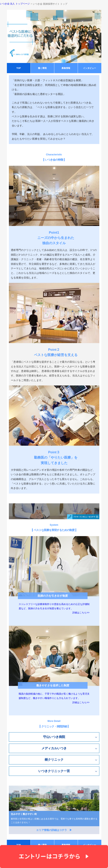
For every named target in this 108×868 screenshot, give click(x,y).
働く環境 (42, 68)
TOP (18, 68)
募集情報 (66, 68)
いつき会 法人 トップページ (15, 4)
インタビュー (90, 68)
